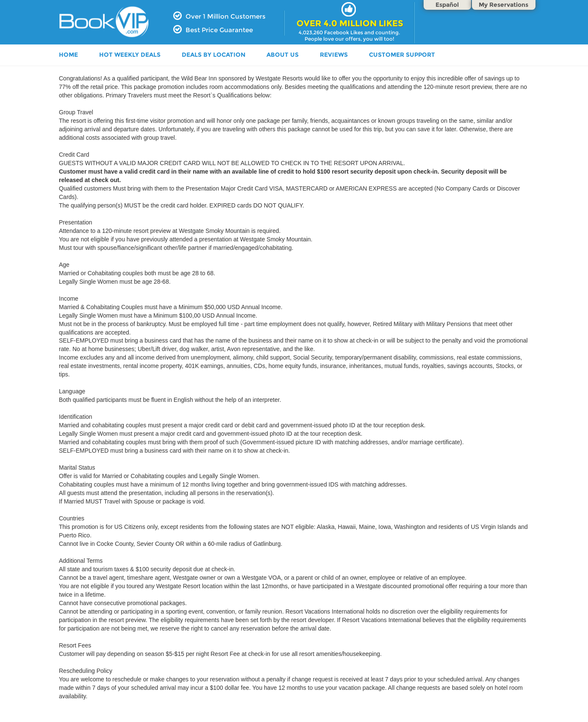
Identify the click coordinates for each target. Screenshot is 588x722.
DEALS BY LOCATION (214, 55)
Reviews (334, 55)
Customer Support (402, 55)
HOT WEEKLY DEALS (130, 55)
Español (447, 5)
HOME (68, 55)
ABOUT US (283, 55)
